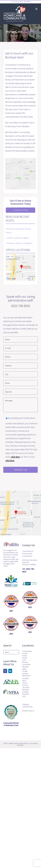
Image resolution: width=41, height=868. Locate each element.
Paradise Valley (25, 668)
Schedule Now (21, 210)
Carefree (25, 692)
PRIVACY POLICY (28, 711)
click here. (16, 457)
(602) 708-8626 (25, 2)
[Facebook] (5, 671)
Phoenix (25, 662)
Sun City (25, 685)
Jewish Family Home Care (25, 657)
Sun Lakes (26, 687)
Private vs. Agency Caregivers (20, 243)
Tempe (25, 671)
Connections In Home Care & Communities (28, 554)
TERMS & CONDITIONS (27, 706)
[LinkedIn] (10, 671)
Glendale (26, 690)
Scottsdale (26, 664)
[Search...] (11, 652)
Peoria (25, 683)
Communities (26, 651)
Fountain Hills (25, 695)
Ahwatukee (26, 676)
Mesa (24, 681)
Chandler (26, 678)
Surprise (25, 673)
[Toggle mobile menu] (37, 9)
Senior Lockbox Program (18, 238)
